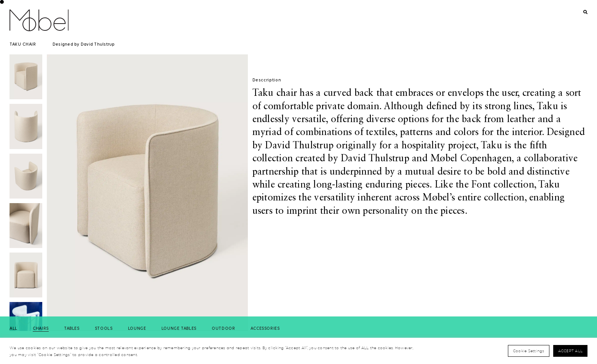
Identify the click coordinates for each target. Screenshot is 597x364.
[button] (26, 322)
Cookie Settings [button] (529, 351)
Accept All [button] (571, 351)
